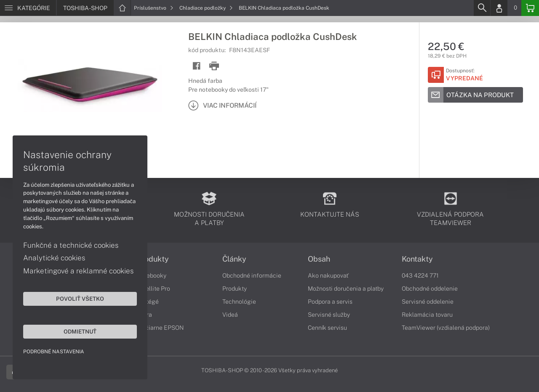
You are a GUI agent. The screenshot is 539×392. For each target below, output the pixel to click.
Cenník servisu (327, 328)
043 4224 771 (420, 275)
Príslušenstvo (154, 8)
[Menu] (28, 8)
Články (234, 259)
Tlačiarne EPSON (160, 328)
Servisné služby (329, 315)
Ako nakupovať (328, 275)
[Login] (499, 8)
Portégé (148, 302)
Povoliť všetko (80, 299)
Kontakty (417, 259)
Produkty (153, 259)
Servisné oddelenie (428, 302)
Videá (230, 315)
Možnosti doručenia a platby (346, 289)
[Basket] (530, 8)
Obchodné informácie (252, 275)
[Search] (482, 8)
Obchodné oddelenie (430, 289)
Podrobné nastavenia (54, 352)
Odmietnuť (80, 331)
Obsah (319, 259)
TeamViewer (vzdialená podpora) (446, 328)
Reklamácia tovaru (427, 315)
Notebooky (152, 275)
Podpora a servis (330, 302)
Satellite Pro (153, 289)
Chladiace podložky (206, 8)
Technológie (239, 302)
